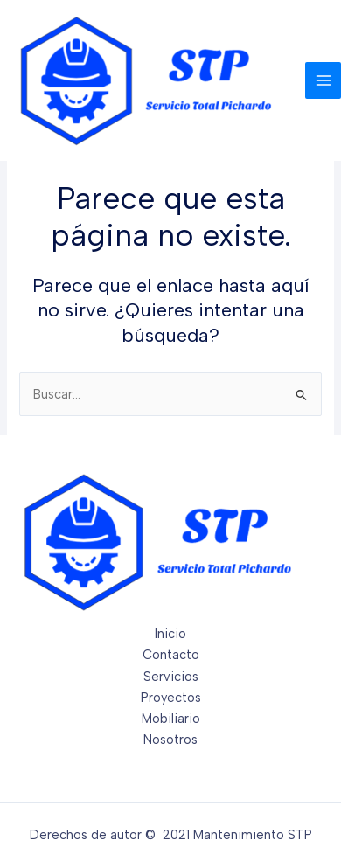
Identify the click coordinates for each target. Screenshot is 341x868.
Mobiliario (171, 719)
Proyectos (171, 698)
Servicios (171, 677)
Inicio (170, 634)
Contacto (171, 655)
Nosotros (170, 740)
